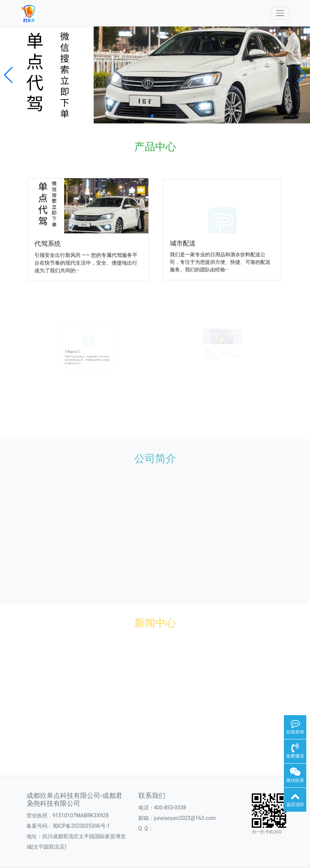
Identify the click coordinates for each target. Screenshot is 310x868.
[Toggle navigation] (280, 13)
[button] (9, 75)
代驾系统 (49, 243)
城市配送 (185, 242)
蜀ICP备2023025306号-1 (81, 826)
